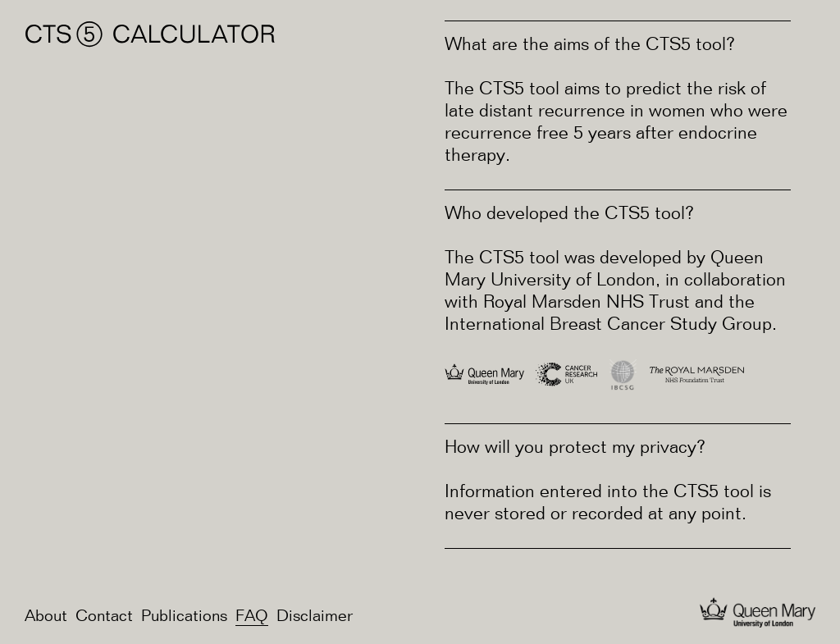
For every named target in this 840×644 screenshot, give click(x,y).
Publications (184, 617)
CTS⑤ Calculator (151, 34)
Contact (104, 617)
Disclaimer (315, 617)
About (46, 617)
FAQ (252, 617)
